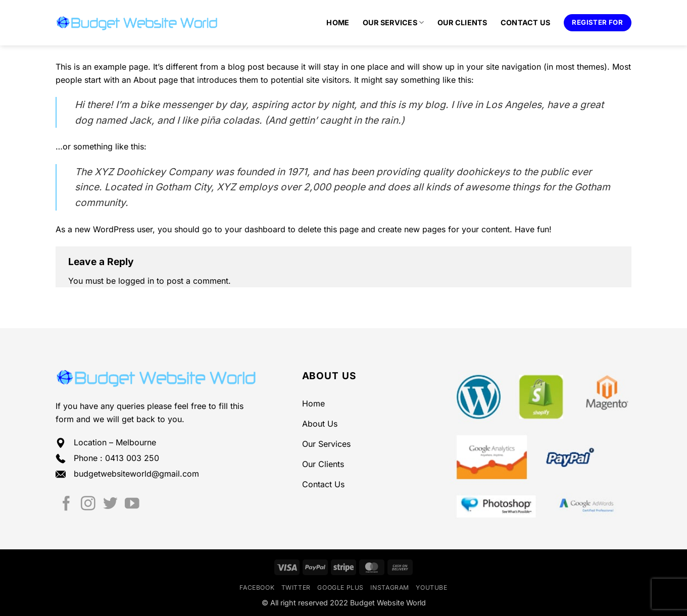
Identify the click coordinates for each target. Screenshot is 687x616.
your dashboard (255, 229)
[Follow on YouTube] (132, 504)
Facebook (257, 587)
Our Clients (462, 22)
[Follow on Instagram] (88, 504)
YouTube (431, 587)
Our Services (394, 22)
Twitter (296, 587)
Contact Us (526, 22)
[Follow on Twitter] (110, 504)
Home (338, 22)
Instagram (390, 587)
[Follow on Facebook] (66, 504)
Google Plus (340, 587)
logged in (136, 281)
